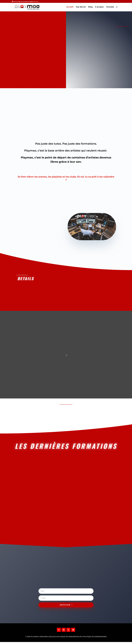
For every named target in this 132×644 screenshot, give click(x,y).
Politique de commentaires (95, 639)
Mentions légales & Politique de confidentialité (61, 639)
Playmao (35, 639)
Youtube (111, 7)
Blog (91, 7)
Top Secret (81, 7)
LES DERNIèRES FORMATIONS (66, 447)
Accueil (70, 7)
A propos (100, 7)
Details (25, 278)
